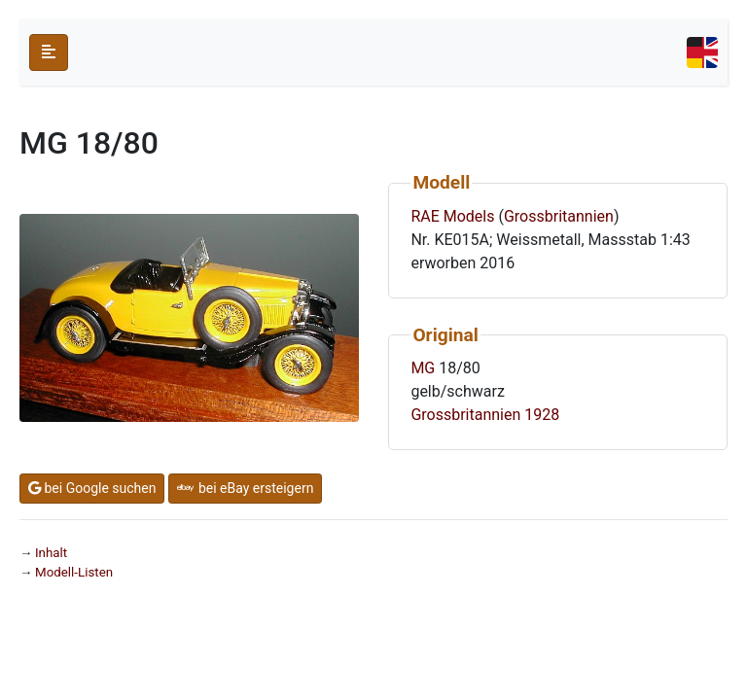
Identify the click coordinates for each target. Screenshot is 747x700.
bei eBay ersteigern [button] (245, 488)
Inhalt (51, 553)
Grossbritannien (559, 216)
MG (423, 368)
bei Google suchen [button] (92, 488)
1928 (542, 415)
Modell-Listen (74, 572)
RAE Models (452, 216)
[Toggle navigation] (702, 52)
